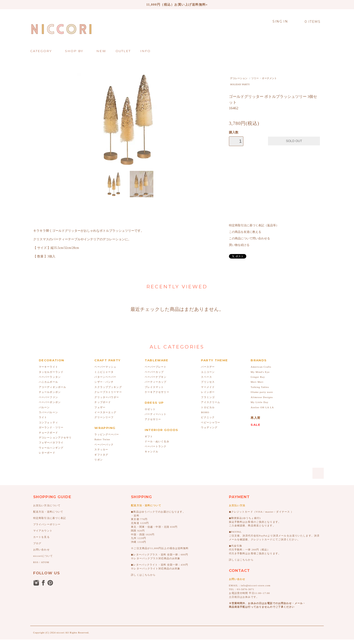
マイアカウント (43, 531)
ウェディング (209, 427)
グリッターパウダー (107, 397)
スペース (206, 377)
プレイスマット (154, 387)
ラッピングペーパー (107, 434)
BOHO (205, 412)
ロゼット (150, 409)
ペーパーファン (48, 397)
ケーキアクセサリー (157, 392)
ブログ (37, 543)
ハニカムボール (48, 382)
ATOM (45, 562)
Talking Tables (260, 387)
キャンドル (152, 451)
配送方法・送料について (48, 512)
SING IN (280, 21)
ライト (43, 417)
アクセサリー (153, 419)
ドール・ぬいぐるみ (157, 441)
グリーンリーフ (104, 417)
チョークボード (48, 433)
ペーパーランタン (50, 377)
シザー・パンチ (104, 382)
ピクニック (208, 417)
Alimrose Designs (262, 397)
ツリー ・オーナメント (264, 78)
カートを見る (41, 537)
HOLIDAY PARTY (240, 84)
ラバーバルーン (48, 412)
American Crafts (261, 367)
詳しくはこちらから (143, 575)
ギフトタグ (101, 455)
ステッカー (101, 449)
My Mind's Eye (260, 372)
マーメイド (208, 387)
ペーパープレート (156, 367)
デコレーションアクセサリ (55, 438)
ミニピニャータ (104, 372)
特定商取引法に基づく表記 (50, 518)
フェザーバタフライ (51, 442)
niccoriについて (43, 556)
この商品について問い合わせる (249, 238)
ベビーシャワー (211, 422)
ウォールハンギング (51, 448)
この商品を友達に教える (245, 232)
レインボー (208, 392)
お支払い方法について (47, 505)
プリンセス (208, 382)
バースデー (208, 367)
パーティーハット (156, 414)
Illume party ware (262, 392)
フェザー (100, 407)
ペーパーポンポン (50, 402)
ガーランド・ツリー (51, 427)
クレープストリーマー (108, 392)
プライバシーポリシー (47, 524)
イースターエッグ (105, 412)
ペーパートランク (156, 446)
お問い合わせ (41, 550)
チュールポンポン (50, 392)
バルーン (44, 407)
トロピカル (208, 407)
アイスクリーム (211, 402)
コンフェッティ (48, 422)
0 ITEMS (310, 22)
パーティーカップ (156, 382)
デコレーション (239, 78)
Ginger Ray (258, 377)
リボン (98, 460)
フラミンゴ (208, 397)
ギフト (149, 436)
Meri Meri (257, 382)
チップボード (103, 402)
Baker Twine (102, 439)
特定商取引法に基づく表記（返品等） (254, 225)
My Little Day (260, 402)
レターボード (47, 453)
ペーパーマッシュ (105, 367)
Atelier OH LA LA (262, 407)
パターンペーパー (105, 377)
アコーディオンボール (52, 387)
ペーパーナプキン (156, 377)
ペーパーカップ (154, 372)
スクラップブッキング (108, 387)
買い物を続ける (239, 245)
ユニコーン (208, 372)
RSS (36, 562)
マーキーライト (48, 367)
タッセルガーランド (51, 372)
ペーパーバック (104, 445)
